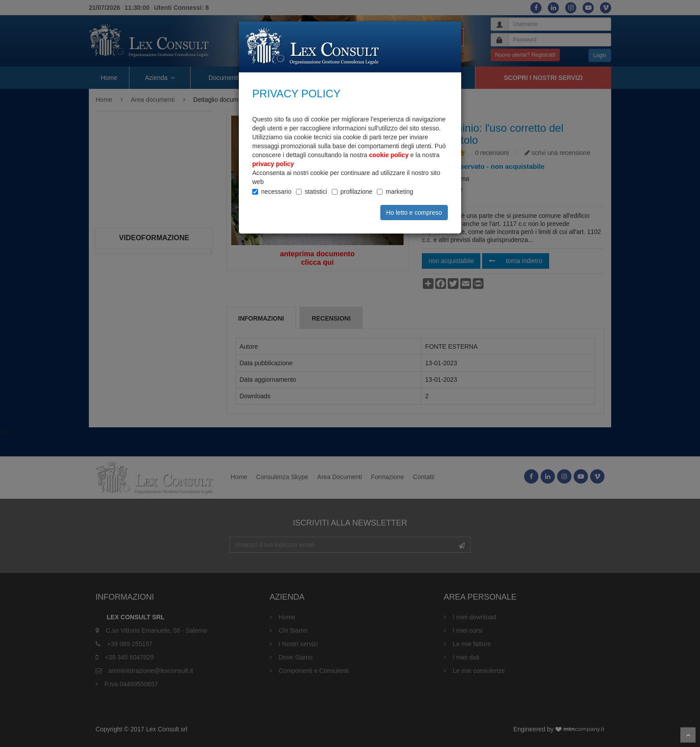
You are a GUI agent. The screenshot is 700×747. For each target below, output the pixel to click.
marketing (399, 192)
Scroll (688, 735)
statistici (316, 192)
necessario (276, 192)
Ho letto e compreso (414, 213)
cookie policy (389, 155)
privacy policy (273, 164)
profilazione (357, 192)
